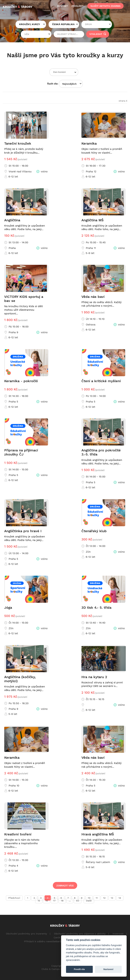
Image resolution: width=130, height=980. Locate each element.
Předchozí (14, 898)
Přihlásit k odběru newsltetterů (43, 941)
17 (54, 901)
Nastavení (108, 969)
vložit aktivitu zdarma (105, 6)
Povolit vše (79, 969)
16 (47, 901)
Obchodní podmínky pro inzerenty (26, 934)
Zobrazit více (65, 886)
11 (97, 898)
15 (39, 901)
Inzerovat (118, 934)
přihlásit (78, 6)
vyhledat (98, 34)
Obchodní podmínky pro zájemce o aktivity (80, 934)
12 (104, 898)
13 (112, 898)
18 (62, 901)
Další (89, 901)
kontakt (63, 6)
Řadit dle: (53, 84)
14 (120, 898)
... (70, 901)
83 (78, 901)
